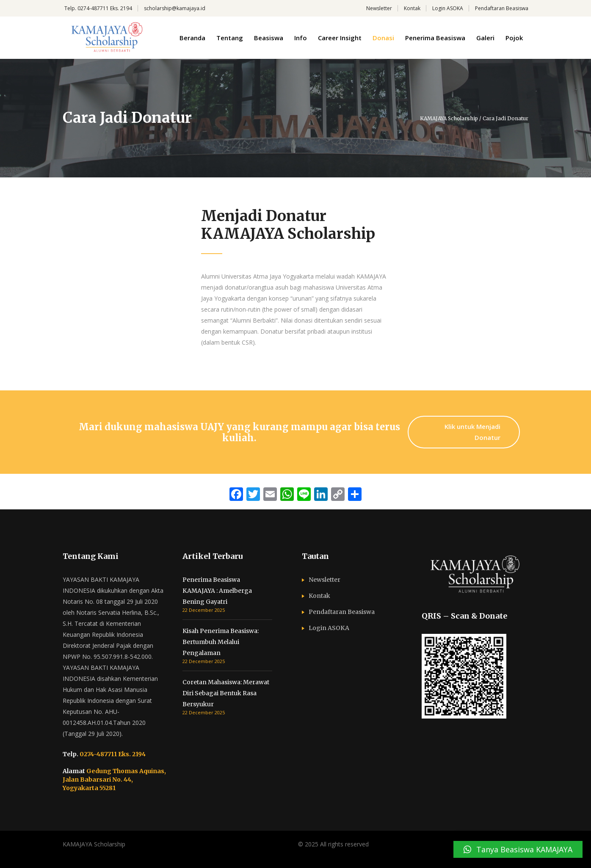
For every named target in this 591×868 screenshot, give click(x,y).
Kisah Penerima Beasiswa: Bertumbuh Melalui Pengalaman (221, 642)
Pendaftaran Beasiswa (502, 8)
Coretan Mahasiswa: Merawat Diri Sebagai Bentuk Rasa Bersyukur (226, 693)
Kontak (412, 8)
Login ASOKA (448, 8)
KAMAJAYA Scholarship (449, 119)
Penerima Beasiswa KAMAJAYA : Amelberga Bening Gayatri (217, 591)
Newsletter (379, 8)
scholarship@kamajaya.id (175, 8)
